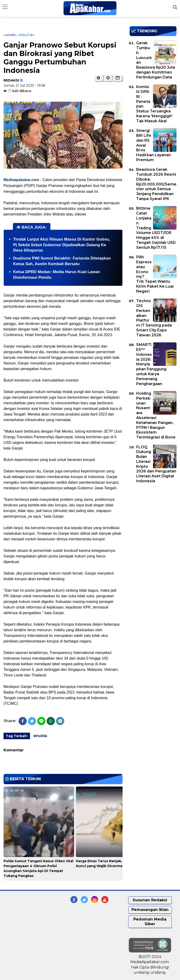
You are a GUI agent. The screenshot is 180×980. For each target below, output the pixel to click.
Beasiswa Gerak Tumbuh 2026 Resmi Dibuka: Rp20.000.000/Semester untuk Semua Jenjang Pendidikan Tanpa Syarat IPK (156, 184)
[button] (118, 78)
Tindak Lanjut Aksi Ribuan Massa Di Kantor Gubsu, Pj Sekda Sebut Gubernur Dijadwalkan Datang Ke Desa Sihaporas (62, 245)
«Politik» (26, 35)
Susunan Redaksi (150, 900)
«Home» (10, 35)
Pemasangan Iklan (150, 910)
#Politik (40, 736)
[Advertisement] (155, 517)
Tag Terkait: (17, 736)
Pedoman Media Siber (150, 922)
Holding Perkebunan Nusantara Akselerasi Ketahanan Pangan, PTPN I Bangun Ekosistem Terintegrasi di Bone (156, 415)
